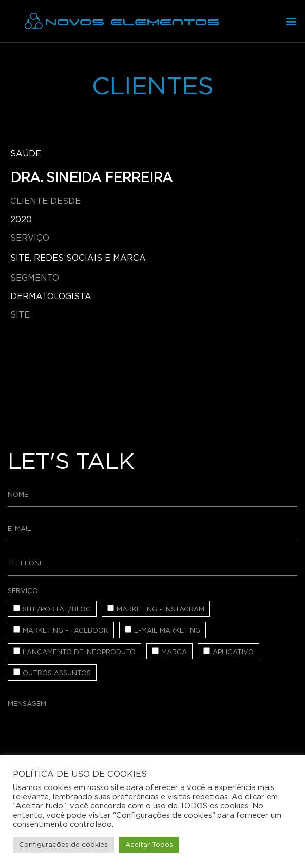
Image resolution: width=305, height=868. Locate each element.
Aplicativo (233, 652)
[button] (291, 21)
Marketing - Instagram (160, 609)
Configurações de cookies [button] (63, 845)
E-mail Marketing (167, 630)
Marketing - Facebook (65, 630)
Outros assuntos (57, 673)
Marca (174, 652)
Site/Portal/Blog (57, 609)
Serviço (23, 591)
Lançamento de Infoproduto (79, 652)
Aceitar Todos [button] (149, 845)
